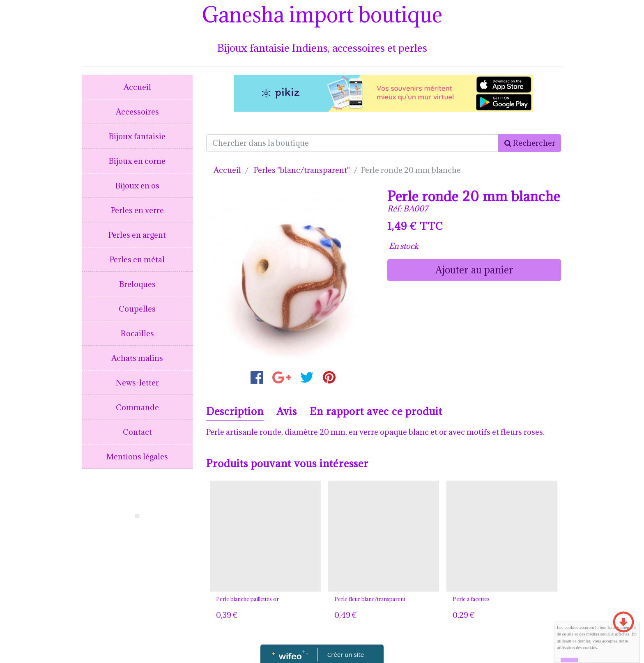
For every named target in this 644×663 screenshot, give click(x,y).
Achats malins (137, 358)
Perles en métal (137, 259)
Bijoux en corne (137, 161)
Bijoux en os (137, 186)
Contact (137, 432)
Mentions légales (137, 457)
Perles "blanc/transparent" (302, 170)
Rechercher (530, 143)
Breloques (137, 284)
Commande (137, 407)
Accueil (137, 87)
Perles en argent (137, 235)
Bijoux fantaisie (137, 136)
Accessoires (137, 112)
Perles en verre (137, 210)
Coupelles (137, 309)
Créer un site (346, 654)
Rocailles (137, 333)
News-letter (137, 383)
